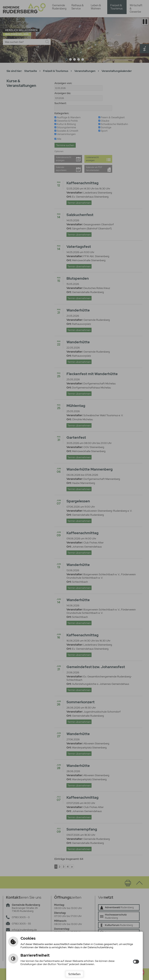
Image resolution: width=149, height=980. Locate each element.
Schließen (74, 974)
